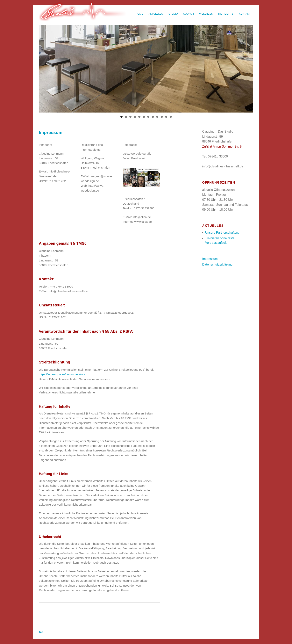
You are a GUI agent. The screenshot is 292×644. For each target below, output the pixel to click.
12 (171, 117)
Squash (189, 14)
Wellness (206, 14)
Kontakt (245, 14)
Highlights (226, 14)
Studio (173, 14)
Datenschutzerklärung (217, 264)
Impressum (210, 259)
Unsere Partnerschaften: (222, 233)
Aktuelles (156, 14)
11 (166, 117)
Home (139, 14)
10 (162, 117)
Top (41, 632)
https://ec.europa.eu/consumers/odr (62, 374)
